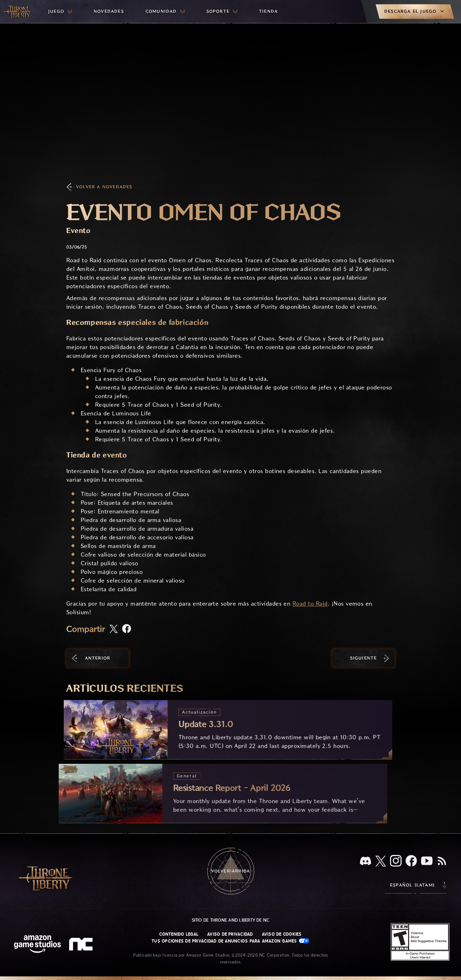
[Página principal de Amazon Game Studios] (37, 945)
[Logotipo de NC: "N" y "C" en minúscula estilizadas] (82, 945)
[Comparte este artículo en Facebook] (127, 629)
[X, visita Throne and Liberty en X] (381, 862)
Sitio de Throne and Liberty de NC (231, 920)
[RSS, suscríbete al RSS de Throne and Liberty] (442, 861)
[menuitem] (60, 12)
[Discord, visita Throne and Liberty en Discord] (366, 862)
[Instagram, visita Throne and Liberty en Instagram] (396, 861)
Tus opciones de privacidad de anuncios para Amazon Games (230, 941)
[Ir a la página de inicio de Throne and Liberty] (18, 12)
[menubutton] (60, 12)
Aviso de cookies (282, 934)
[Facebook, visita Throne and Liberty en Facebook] (411, 861)
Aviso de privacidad (230, 934)
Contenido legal (179, 934)
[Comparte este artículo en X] (114, 629)
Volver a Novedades (104, 187)
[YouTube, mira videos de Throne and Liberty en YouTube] (427, 861)
